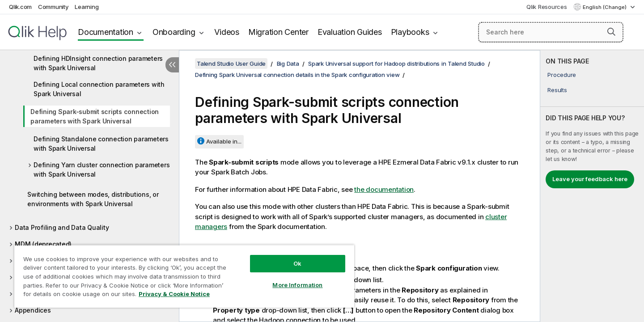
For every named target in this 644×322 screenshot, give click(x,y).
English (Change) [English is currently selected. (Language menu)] (605, 7)
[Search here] (551, 32)
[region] (184, 276)
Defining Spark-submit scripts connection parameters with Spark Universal (95, 116)
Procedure (562, 75)
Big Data (288, 64)
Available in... (224, 141)
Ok (297, 263)
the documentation (384, 189)
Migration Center (278, 32)
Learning (87, 7)
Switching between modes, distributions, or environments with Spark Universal (93, 199)
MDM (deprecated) (43, 244)
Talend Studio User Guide (231, 64)
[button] (611, 32)
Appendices (33, 310)
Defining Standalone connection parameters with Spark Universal (101, 144)
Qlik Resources (547, 7)
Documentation (106, 32)
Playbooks (410, 32)
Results (557, 90)
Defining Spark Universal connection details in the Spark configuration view (297, 75)
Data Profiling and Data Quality (62, 227)
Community (53, 7)
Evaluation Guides (350, 32)
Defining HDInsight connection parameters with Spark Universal (98, 63)
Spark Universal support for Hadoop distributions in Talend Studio (396, 64)
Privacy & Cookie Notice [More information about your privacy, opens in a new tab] (174, 294)
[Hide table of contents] (172, 65)
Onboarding (174, 32)
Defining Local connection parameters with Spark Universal (99, 89)
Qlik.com (20, 7)
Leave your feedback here (590, 179)
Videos (227, 32)
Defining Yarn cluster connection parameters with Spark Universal (102, 169)
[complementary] (592, 186)
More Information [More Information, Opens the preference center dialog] (297, 285)
